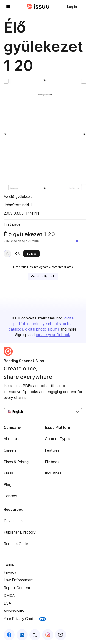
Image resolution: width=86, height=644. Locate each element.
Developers (13, 521)
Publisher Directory (20, 532)
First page (12, 224)
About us (11, 439)
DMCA (9, 596)
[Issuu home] (38, 6)
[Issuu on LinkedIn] (22, 635)
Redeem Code (16, 544)
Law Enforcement (19, 580)
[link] (72, 6)
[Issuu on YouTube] (61, 635)
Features (52, 450)
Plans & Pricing (16, 462)
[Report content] (78, 241)
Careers (10, 450)
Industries (53, 473)
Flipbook (52, 462)
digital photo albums (42, 329)
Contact (11, 496)
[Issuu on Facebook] (9, 635)
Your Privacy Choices (25, 619)
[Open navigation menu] (8, 6)
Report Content (17, 588)
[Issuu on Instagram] (48, 635)
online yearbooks (46, 324)
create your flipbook (53, 335)
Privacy (10, 572)
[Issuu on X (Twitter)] (35, 635)
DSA (7, 603)
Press (8, 473)
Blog (7, 485)
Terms (9, 564)
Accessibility (14, 611)
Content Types (58, 439)
